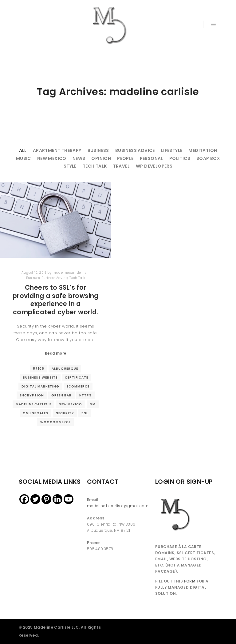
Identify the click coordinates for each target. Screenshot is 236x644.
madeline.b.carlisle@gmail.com (118, 506)
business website (40, 378)
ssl (85, 413)
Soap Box (208, 158)
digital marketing (40, 386)
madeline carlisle (33, 404)
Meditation (203, 150)
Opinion (101, 158)
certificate (77, 378)
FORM (190, 581)
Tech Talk (95, 166)
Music (24, 158)
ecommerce (78, 386)
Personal (151, 158)
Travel (121, 166)
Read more (56, 353)
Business (98, 150)
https (85, 395)
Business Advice (135, 150)
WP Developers (154, 166)
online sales (35, 413)
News (79, 158)
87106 (39, 369)
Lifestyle (172, 150)
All (23, 150)
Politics (180, 158)
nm (93, 404)
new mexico (70, 404)
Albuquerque (65, 369)
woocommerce (55, 422)
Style (70, 166)
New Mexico (52, 158)
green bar (61, 395)
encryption (32, 395)
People (125, 158)
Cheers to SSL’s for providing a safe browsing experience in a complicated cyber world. (56, 300)
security (65, 413)
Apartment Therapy (57, 150)
